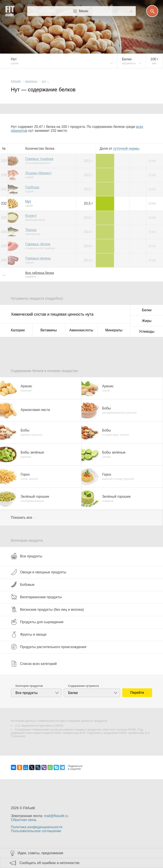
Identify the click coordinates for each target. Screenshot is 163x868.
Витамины (49, 330)
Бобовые (23, 584)
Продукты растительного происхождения (49, 647)
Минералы (114, 330)
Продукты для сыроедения (37, 622)
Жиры (147, 321)
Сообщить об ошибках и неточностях (49, 863)
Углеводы (147, 331)
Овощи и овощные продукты (39, 572)
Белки (147, 310)
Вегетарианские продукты (36, 597)
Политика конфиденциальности (37, 827)
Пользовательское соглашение (36, 831)
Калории (18, 330)
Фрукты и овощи (29, 634)
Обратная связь (24, 820)
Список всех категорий (34, 664)
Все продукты (26, 556)
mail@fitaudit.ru (56, 816)
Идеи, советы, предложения (40, 853)
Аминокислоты (81, 330)
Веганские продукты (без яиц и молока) (47, 609)
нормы (126, 149)
